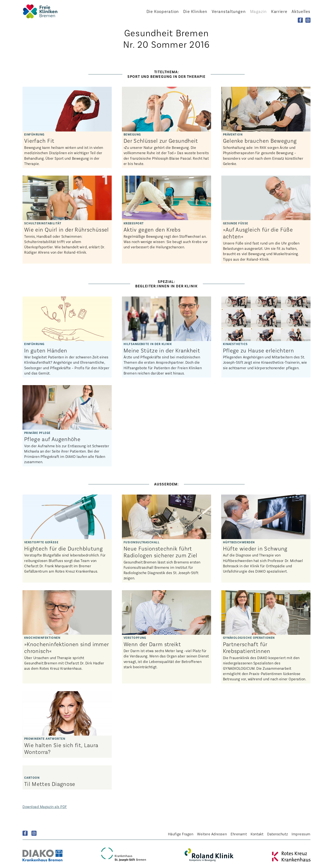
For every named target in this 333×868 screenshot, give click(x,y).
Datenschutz (277, 834)
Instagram (34, 833)
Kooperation (163, 11)
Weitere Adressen (212, 834)
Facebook (25, 833)
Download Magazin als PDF (45, 806)
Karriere (279, 11)
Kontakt (257, 834)
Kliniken (195, 11)
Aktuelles (301, 11)
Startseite (46, 11)
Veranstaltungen (229, 11)
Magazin (259, 11)
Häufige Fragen (181, 834)
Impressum (301, 834)
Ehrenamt (239, 834)
